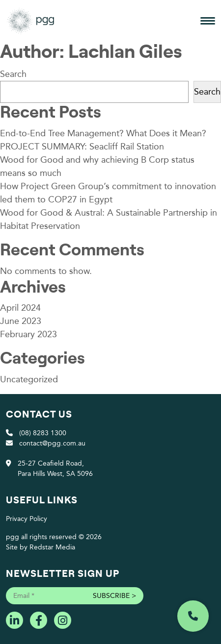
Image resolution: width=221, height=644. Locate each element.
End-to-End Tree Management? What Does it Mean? (103, 133)
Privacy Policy (27, 519)
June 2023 (21, 321)
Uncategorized (29, 379)
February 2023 (28, 334)
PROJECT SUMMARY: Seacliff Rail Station (82, 147)
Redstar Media (52, 547)
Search (13, 74)
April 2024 (20, 308)
